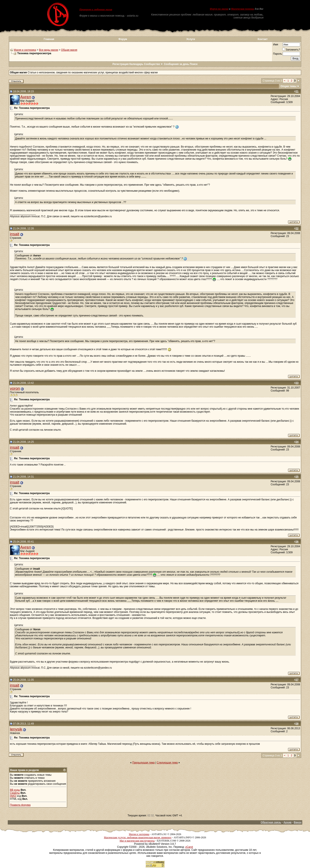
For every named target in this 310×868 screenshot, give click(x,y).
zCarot (189, 847)
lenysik (16, 729)
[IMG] (13, 796)
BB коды (15, 790)
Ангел (26, 97)
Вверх (298, 822)
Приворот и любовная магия (96, 9)
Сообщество (154, 64)
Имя (275, 45)
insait (15, 234)
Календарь (136, 64)
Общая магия (69, 50)
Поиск (194, 64)
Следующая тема (167, 763)
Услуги (191, 39)
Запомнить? (291, 50)
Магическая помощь (243, 9)
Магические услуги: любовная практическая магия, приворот (138, 837)
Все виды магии (49, 50)
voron (15, 388)
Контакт (263, 39)
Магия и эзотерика (25, 50)
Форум (123, 39)
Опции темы (288, 86)
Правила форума (20, 805)
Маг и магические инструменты (137, 841)
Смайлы (15, 793)
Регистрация (120, 64)
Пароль (277, 54)
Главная (49, 39)
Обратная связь (271, 822)
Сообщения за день (176, 64)
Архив (288, 822)
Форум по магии (219, 9)
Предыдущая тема (144, 763)
